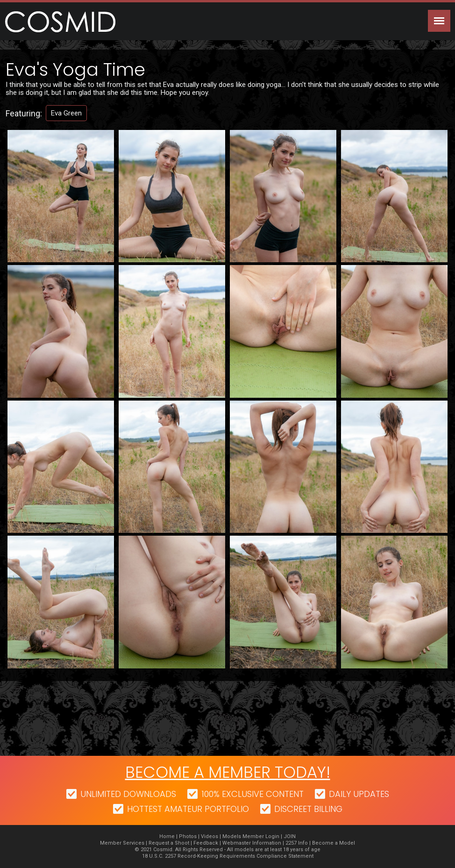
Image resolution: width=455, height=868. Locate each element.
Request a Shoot (169, 843)
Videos (210, 836)
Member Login (261, 836)
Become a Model (334, 843)
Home (167, 836)
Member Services (122, 843)
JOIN (290, 836)
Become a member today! (228, 772)
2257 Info (297, 843)
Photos (188, 836)
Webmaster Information (252, 843)
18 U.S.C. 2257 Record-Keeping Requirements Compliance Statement (228, 856)
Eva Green (66, 113)
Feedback (206, 843)
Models (232, 836)
